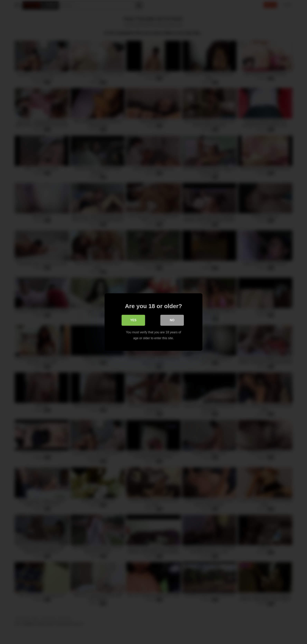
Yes (133, 320)
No (172, 320)
